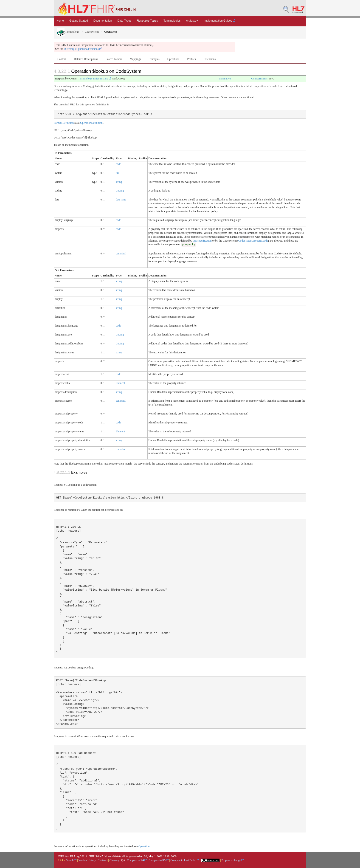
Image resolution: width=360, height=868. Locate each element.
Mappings (135, 59)
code (118, 164)
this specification (202, 241)
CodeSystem (92, 32)
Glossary (114, 860)
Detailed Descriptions (86, 59)
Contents (103, 860)
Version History (87, 860)
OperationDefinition (91, 123)
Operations (173, 59)
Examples (154, 59)
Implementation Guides (220, 21)
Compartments (259, 79)
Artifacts (192, 21)
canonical (121, 254)
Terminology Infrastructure (94, 79)
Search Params (114, 59)
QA (123, 860)
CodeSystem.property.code (253, 241)
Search (71, 860)
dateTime (121, 200)
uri (117, 173)
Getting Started (79, 21)
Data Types (124, 21)
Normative (225, 79)
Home (60, 21)
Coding (120, 191)
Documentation (103, 21)
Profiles (191, 59)
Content (62, 59)
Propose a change (232, 860)
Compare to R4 (137, 860)
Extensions (210, 59)
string (119, 182)
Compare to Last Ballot (185, 860)
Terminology (68, 32)
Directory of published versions (83, 49)
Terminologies (172, 21)
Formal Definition (64, 123)
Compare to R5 (159, 860)
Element (120, 383)
